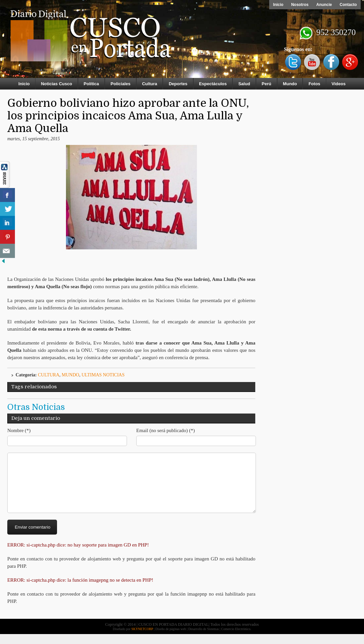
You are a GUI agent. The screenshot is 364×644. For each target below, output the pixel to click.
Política (91, 84)
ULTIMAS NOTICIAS (103, 375)
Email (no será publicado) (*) (166, 430)
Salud (244, 84)
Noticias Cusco (56, 84)
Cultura (150, 84)
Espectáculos (213, 84)
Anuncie (324, 5)
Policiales (121, 84)
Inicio (277, 5)
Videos (338, 84)
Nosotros (299, 5)
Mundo (290, 84)
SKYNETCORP (142, 639)
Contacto (348, 5)
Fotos (314, 84)
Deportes (178, 84)
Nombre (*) (19, 430)
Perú (266, 84)
